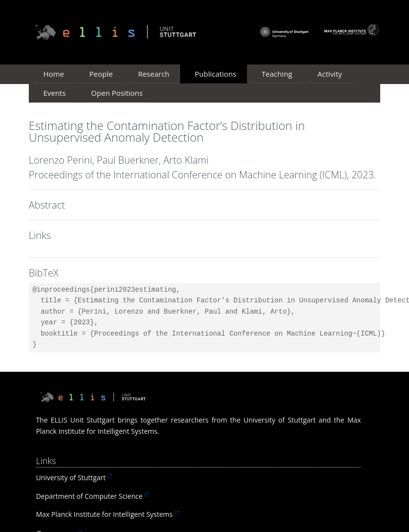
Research (154, 74)
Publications (215, 74)
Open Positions (117, 93)
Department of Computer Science (89, 496)
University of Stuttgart (71, 478)
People (101, 74)
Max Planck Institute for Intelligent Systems (104, 514)
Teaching (277, 74)
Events (55, 93)
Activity (330, 74)
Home (54, 74)
